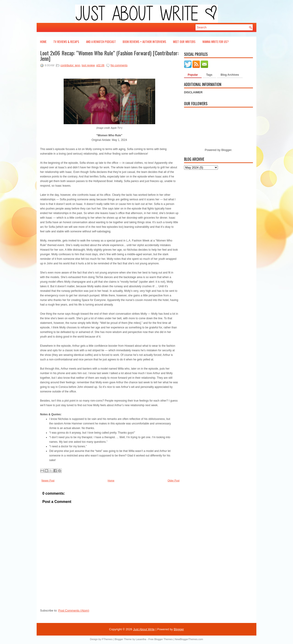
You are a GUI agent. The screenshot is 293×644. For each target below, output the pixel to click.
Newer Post (48, 480)
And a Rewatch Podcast (101, 42)
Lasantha (141, 639)
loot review (88, 65)
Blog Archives (230, 75)
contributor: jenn (70, 65)
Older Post (174, 480)
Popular (193, 75)
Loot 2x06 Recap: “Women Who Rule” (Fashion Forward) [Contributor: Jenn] (109, 56)
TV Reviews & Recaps (66, 42)
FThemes (107, 639)
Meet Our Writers (184, 42)
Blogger (226, 150)
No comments (119, 65)
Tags (209, 75)
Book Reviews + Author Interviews (144, 42)
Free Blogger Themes (160, 639)
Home (43, 42)
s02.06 (100, 65)
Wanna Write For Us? (216, 42)
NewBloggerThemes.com (189, 639)
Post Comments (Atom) (74, 610)
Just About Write (144, 629)
